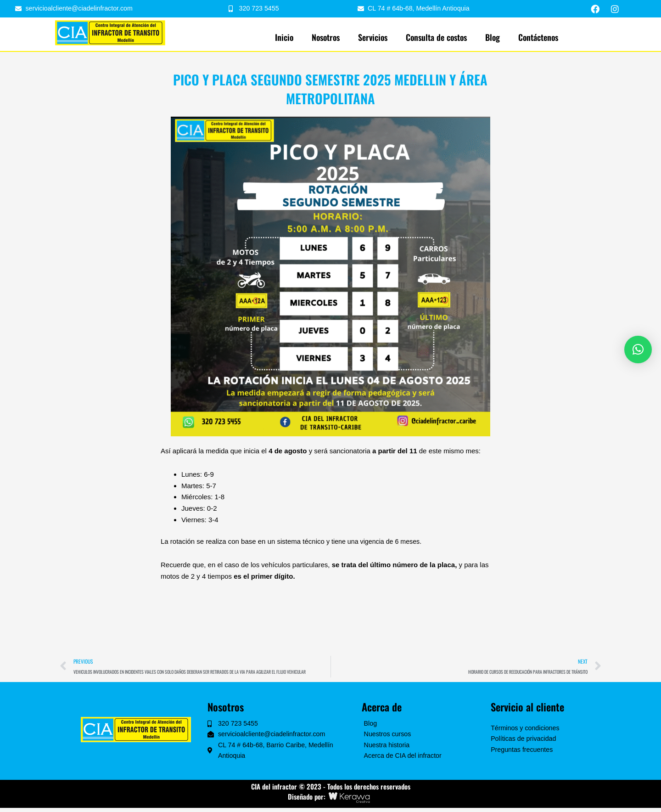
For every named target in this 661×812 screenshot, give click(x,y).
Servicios (373, 38)
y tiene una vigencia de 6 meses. (376, 542)
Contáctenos (538, 38)
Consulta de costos (436, 38)
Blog (493, 38)
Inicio (284, 38)
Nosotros (326, 38)
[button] (638, 350)
